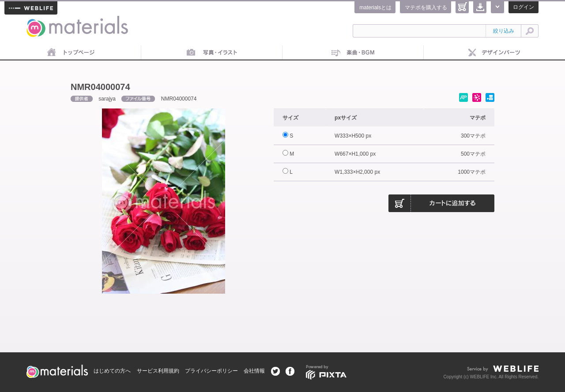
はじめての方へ (112, 371)
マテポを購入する (426, 7)
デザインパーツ (494, 53)
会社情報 (254, 371)
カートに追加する (441, 203)
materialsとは (375, 7)
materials (36, 21)
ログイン (524, 7)
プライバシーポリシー (211, 371)
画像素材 (212, 53)
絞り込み (504, 31)
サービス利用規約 (158, 371)
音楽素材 (353, 53)
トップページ (71, 53)
